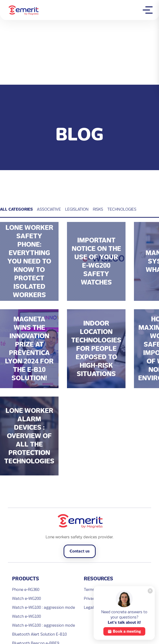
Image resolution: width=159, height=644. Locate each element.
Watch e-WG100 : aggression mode (44, 607)
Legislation (77, 209)
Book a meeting (124, 631)
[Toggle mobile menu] (149, 10)
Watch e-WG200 (27, 598)
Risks (98, 209)
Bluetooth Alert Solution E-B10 (39, 634)
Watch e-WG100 (27, 616)
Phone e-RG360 (26, 589)
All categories (16, 209)
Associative (49, 209)
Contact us (80, 551)
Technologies (122, 209)
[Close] (150, 591)
